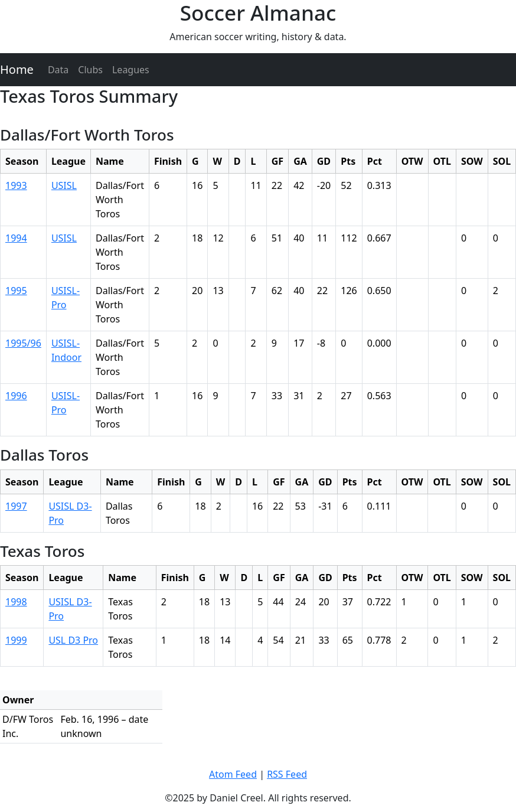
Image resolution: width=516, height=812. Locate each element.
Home (17, 69)
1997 (16, 506)
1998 (16, 602)
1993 (16, 185)
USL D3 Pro (73, 640)
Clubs (90, 70)
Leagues (131, 70)
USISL (64, 185)
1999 (16, 640)
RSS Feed (287, 774)
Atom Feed (233, 774)
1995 (16, 291)
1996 (16, 396)
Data (58, 70)
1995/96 (23, 343)
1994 (16, 238)
